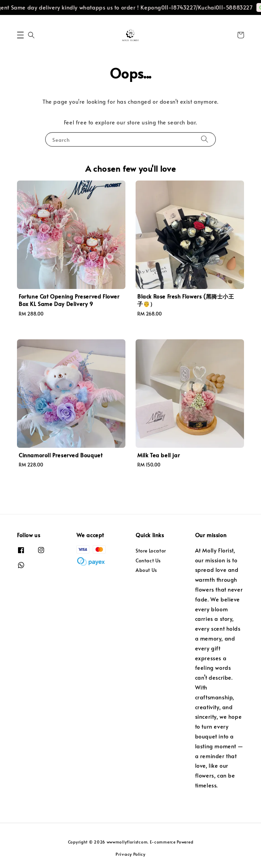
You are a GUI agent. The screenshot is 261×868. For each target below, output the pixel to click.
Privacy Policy (130, 854)
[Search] (205, 139)
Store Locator (151, 551)
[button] (20, 35)
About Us (146, 570)
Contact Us (148, 560)
